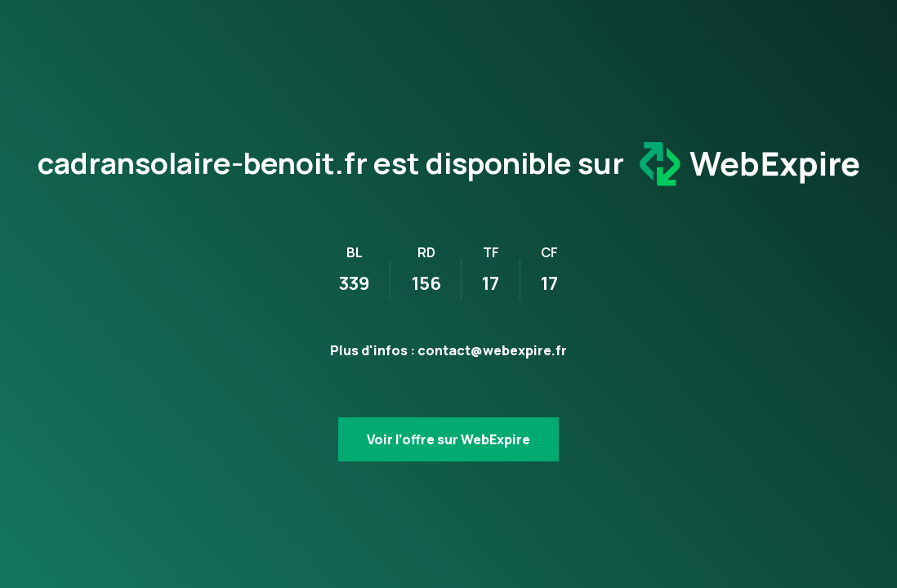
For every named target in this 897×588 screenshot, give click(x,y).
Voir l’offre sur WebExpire (448, 439)
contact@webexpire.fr (492, 350)
